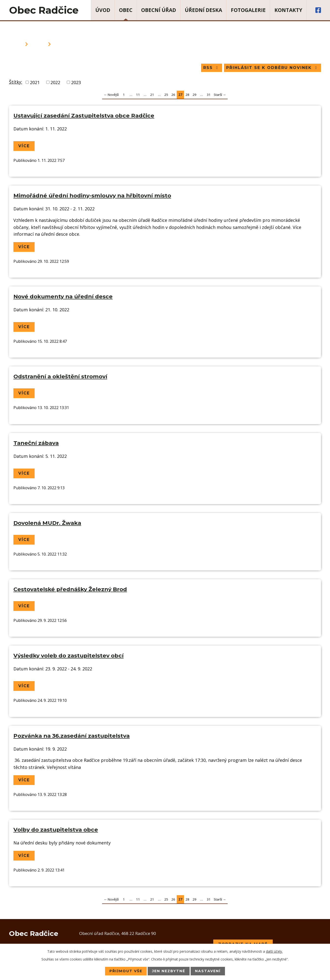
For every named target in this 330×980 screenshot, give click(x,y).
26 (173, 95)
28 (187, 95)
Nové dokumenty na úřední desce (63, 296)
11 (138, 95)
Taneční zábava (36, 443)
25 (166, 95)
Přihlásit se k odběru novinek (272, 68)
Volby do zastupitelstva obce (56, 830)
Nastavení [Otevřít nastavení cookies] (208, 971)
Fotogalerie (248, 10)
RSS (211, 68)
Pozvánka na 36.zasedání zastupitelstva (72, 736)
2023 (76, 82)
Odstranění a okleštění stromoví (60, 377)
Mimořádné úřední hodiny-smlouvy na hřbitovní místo (92, 196)
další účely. (274, 951)
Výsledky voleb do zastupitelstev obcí (68, 656)
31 (209, 95)
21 (152, 95)
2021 (35, 82)
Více (24, 146)
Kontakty (288, 10)
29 (194, 95)
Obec (126, 10)
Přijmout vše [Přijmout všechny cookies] (126, 971)
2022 (55, 82)
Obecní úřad (159, 10)
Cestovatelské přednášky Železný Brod (70, 589)
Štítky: (16, 82)
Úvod (103, 10)
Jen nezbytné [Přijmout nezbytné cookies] (169, 971)
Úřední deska (203, 10)
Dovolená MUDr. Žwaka (47, 523)
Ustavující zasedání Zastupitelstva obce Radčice (84, 116)
